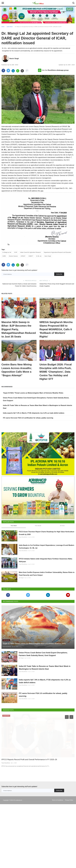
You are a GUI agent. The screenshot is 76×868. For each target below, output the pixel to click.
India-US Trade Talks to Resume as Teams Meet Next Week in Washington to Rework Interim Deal (45, 694)
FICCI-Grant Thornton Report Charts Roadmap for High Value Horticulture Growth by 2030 (47, 559)
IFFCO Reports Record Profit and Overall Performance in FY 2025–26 (28, 786)
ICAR (16, 252)
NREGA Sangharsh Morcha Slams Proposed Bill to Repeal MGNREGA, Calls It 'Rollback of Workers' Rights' (56, 329)
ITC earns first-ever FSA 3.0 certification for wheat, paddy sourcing (28, 418)
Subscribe (59, 274)
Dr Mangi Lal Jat (7, 252)
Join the (53, 70)
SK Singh (21, 604)
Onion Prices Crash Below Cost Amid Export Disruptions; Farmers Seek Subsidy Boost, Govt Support (43, 680)
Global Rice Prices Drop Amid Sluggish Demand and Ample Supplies (57, 285)
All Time (62, 552)
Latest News (10, 27)
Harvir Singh (14, 59)
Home (3, 27)
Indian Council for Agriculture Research (30, 252)
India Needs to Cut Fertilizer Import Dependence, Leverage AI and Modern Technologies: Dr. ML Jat (47, 573)
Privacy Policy (69, 826)
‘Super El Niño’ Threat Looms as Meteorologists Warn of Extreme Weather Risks (33, 393)
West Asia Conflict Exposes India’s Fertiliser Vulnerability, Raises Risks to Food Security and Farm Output (47, 600)
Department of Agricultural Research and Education (57, 252)
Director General (13, 256)
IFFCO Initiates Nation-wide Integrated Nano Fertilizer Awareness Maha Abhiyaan (45, 586)
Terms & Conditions (58, 826)
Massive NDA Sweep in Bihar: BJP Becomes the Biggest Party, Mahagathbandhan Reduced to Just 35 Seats (19, 329)
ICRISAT (23, 256)
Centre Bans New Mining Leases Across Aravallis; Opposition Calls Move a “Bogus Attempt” (17, 370)
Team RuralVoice (23, 563)
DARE (4, 256)
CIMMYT (31, 256)
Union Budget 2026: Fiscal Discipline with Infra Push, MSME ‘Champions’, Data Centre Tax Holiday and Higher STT (56, 372)
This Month (38, 552)
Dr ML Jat (39, 256)
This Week (14, 552)
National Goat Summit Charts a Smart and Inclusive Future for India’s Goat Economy (19, 285)
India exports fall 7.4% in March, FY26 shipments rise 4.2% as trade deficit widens (34, 413)
